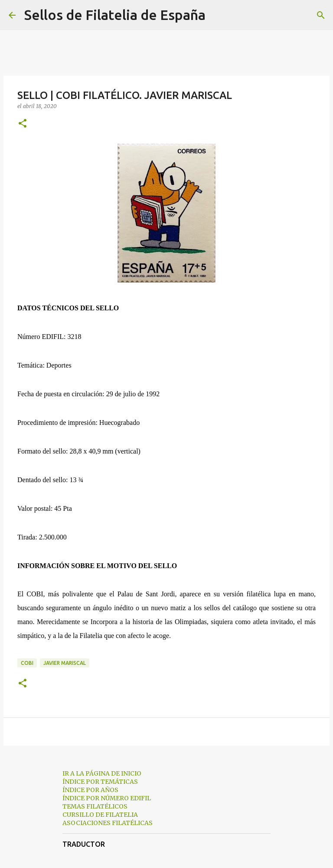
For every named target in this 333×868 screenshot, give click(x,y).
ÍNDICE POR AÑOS (90, 790)
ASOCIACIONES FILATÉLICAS (108, 823)
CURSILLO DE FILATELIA (100, 815)
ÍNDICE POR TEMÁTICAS (100, 782)
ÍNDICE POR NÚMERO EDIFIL (107, 798)
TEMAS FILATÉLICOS (95, 806)
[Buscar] (218, 15)
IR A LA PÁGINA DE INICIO (102, 773)
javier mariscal (65, 663)
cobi (27, 663)
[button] (23, 124)
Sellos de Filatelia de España (115, 15)
